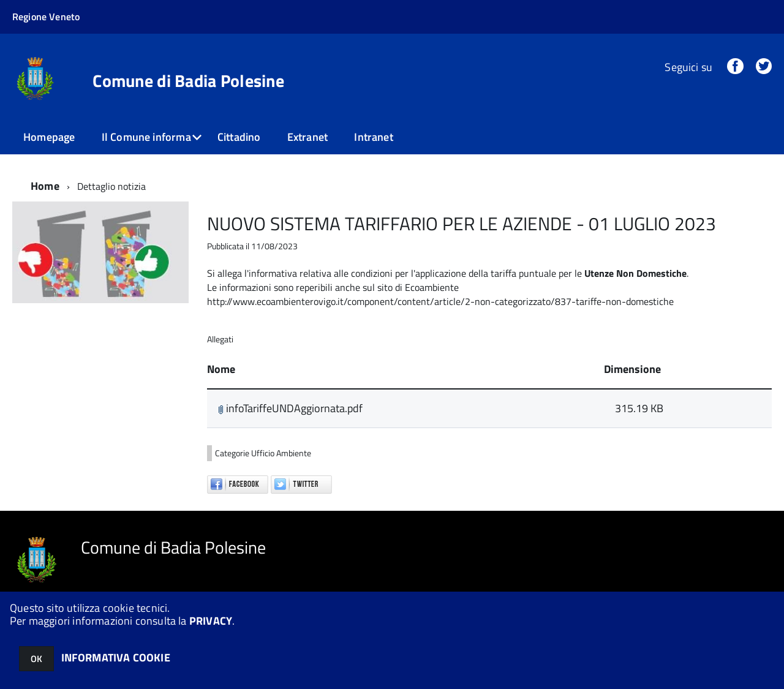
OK (36, 659)
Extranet (307, 137)
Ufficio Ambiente (281, 453)
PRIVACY (211, 621)
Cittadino (239, 137)
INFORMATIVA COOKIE (116, 657)
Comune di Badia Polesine (188, 81)
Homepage (49, 137)
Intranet (373, 137)
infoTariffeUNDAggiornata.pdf (290, 408)
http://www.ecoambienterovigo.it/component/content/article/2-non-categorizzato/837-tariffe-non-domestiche (440, 301)
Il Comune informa (146, 137)
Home (45, 186)
